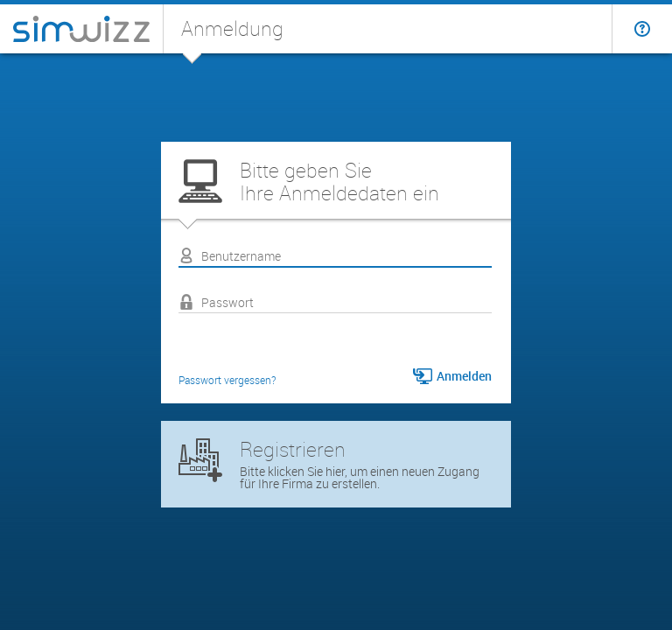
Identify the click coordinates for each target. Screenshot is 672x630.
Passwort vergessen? (227, 380)
